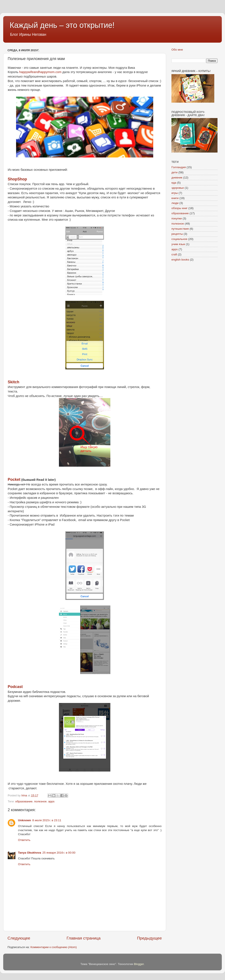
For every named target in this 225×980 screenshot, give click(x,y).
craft (174, 254)
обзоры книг (179, 208)
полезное (40, 801)
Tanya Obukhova (30, 853)
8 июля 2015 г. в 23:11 (47, 820)
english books (180, 260)
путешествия (180, 229)
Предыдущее (149, 938)
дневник (177, 178)
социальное (179, 239)
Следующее (19, 938)
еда (174, 183)
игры (175, 193)
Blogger (139, 964)
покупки (177, 218)
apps (51, 801)
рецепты (177, 234)
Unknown (25, 820)
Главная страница (84, 938)
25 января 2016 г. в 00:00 (59, 853)
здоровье (178, 188)
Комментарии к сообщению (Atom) (54, 947)
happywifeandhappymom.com (40, 72)
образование (24, 801)
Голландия (179, 167)
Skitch (13, 382)
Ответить (24, 840)
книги (175, 198)
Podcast (15, 687)
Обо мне (177, 50)
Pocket (14, 480)
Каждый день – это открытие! (62, 25)
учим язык (178, 244)
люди (175, 203)
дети (175, 172)
